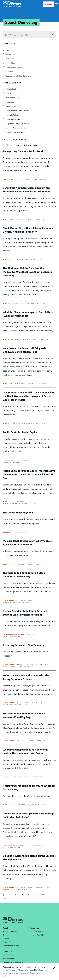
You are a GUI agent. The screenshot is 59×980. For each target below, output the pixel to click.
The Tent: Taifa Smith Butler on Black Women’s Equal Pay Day (24, 575)
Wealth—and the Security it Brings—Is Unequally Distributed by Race (24, 350)
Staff (5, 935)
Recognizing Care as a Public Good (23, 151)
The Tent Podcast (38, 741)
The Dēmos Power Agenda (18, 512)
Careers (6, 938)
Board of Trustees (10, 931)
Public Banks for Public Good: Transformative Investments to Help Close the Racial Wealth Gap (29, 474)
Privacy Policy (8, 942)
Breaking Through (43, 887)
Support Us (34, 928)
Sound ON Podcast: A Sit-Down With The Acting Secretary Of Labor (26, 677)
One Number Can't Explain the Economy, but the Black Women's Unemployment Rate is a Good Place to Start (28, 396)
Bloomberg (37, 703)
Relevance (17, 145)
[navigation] (57, 4)
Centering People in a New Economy (24, 645)
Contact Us (7, 951)
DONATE (48, 4)
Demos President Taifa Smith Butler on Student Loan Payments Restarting (25, 613)
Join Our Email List (37, 935)
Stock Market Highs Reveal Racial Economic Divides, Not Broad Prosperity (28, 230)
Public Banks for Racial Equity (20, 432)
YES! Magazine (42, 665)
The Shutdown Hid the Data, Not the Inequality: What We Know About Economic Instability (28, 272)
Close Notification (53, 971)
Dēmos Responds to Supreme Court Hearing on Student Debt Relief (28, 815)
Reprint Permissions (11, 946)
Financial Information (38, 931)
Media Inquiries (9, 958)
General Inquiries (10, 955)
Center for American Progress (17, 602)
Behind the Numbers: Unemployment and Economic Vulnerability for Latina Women (27, 190)
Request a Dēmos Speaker (13, 962)
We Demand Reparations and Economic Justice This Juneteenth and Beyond (25, 751)
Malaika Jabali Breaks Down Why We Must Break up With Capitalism (27, 543)
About (5, 928)
